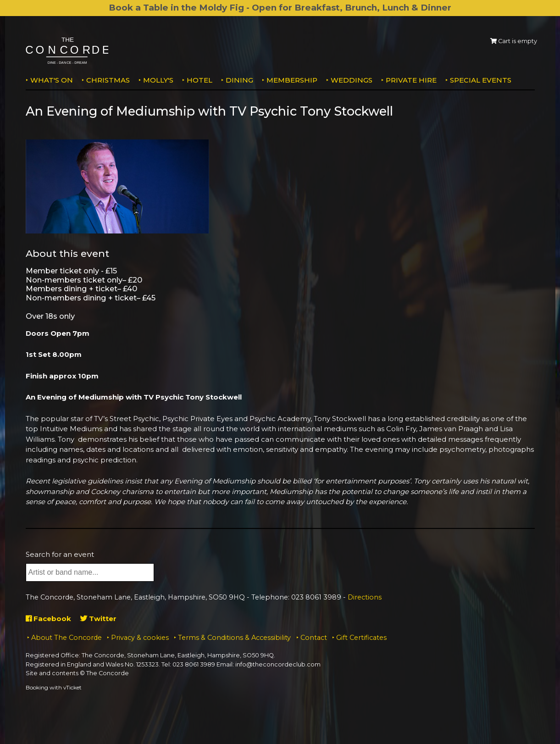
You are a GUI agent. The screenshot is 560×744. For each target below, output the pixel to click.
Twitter (98, 619)
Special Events (481, 80)
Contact (314, 638)
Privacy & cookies (140, 638)
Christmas (108, 80)
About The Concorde (67, 638)
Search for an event (60, 554)
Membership (292, 80)
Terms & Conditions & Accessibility (234, 638)
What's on (52, 80)
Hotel (200, 80)
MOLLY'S (158, 80)
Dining (239, 80)
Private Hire (411, 80)
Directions (365, 597)
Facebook (48, 619)
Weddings (352, 80)
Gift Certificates (361, 638)
